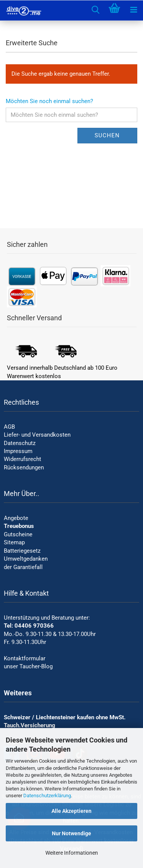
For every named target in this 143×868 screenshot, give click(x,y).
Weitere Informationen (72, 853)
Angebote (16, 518)
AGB (9, 427)
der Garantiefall (23, 567)
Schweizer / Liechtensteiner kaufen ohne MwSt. (65, 717)
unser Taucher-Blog (28, 666)
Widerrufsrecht (22, 459)
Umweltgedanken (26, 559)
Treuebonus (19, 526)
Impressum (18, 451)
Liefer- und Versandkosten (37, 435)
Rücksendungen (24, 467)
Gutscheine (18, 534)
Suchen (107, 135)
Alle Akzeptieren (71, 811)
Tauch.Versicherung (30, 725)
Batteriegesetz (22, 551)
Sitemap (14, 542)
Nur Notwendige (71, 833)
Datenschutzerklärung (47, 796)
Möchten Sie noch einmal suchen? (49, 101)
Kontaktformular (25, 658)
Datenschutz (20, 443)
